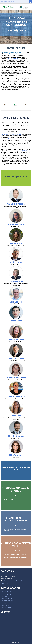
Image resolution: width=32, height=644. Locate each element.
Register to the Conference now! (7, 2)
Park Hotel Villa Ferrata (8, 600)
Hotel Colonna (5, 605)
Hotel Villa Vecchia (6, 591)
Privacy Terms (4, 583)
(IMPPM (24, 151)
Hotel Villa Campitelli (7, 607)
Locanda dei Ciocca (7, 602)
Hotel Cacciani (5, 604)
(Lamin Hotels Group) (7, 593)
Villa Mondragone (13, 59)
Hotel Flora (4, 597)
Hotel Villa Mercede (7, 598)
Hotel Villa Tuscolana (7, 595)
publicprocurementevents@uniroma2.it (12, 581)
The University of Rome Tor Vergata (11, 134)
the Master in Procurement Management (15, 139)
